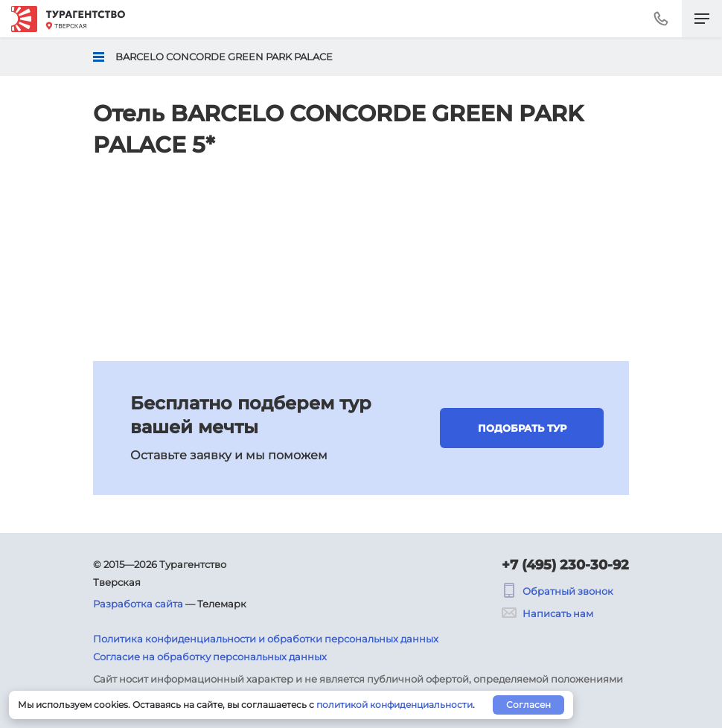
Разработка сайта (138, 604)
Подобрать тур (522, 428)
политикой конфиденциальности (394, 705)
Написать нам (547, 613)
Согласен (528, 705)
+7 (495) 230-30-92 (565, 565)
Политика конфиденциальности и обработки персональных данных (266, 639)
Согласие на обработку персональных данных (210, 657)
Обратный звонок (558, 591)
